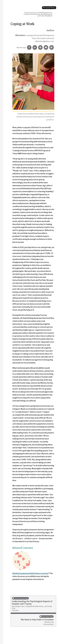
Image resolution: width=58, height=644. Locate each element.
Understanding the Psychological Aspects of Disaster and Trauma (33, 604)
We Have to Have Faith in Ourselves (33, 620)
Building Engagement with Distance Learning (30, 573)
